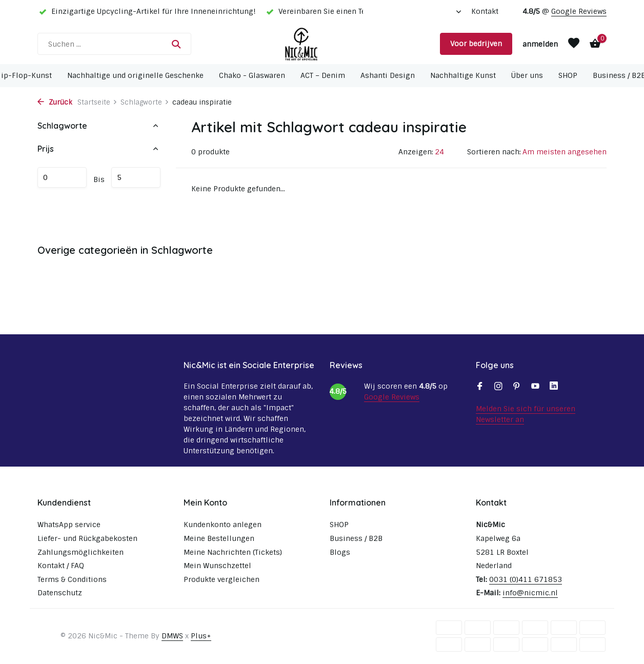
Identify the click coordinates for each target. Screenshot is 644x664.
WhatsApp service (69, 525)
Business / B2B (356, 538)
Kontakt (485, 11)
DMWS (172, 636)
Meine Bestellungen (219, 538)
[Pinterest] (517, 387)
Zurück (55, 102)
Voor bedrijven (476, 44)
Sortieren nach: (494, 152)
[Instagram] (498, 387)
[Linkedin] (554, 387)
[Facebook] (480, 387)
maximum (136, 177)
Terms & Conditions (72, 579)
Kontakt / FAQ (61, 566)
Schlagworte (145, 102)
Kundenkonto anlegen (223, 525)
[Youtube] (535, 387)
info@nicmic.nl (530, 593)
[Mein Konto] (540, 44)
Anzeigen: (416, 152)
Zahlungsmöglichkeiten (80, 552)
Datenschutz (60, 593)
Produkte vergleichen (222, 579)
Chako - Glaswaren (252, 75)
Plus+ (201, 636)
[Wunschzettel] (574, 44)
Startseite (97, 102)
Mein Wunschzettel (217, 566)
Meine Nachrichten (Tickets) (233, 552)
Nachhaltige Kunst (463, 75)
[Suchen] (114, 44)
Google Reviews (579, 11)
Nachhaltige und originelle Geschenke (135, 75)
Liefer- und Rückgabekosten (87, 538)
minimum (62, 177)
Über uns (527, 75)
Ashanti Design (388, 75)
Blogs (340, 552)
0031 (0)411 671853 (526, 579)
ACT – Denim (323, 75)
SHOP (568, 75)
